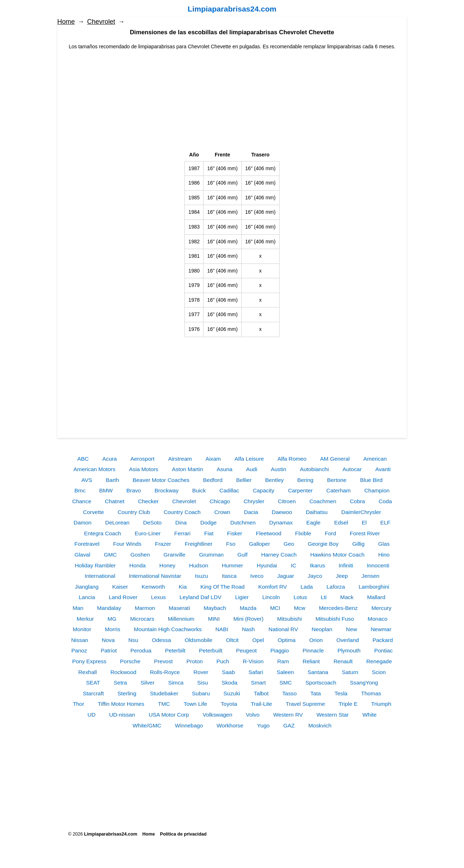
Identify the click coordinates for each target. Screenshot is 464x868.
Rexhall (87, 672)
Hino (384, 555)
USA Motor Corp (169, 715)
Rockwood (123, 672)
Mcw (300, 608)
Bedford (213, 480)
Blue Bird (371, 480)
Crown (222, 512)
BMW (106, 490)
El (364, 522)
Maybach (215, 608)
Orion (316, 640)
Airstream (180, 459)
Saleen (285, 672)
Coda (385, 501)
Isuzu (202, 576)
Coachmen (323, 501)
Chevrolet (101, 22)
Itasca (229, 576)
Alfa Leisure (249, 459)
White (369, 715)
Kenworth (153, 587)
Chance (82, 501)
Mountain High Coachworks (168, 629)
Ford (330, 533)
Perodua (141, 650)
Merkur (85, 619)
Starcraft (93, 693)
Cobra (357, 501)
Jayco (315, 576)
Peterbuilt (211, 650)
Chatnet (115, 501)
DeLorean (117, 522)
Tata (316, 693)
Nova (108, 640)
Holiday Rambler (95, 565)
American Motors (94, 469)
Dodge (208, 522)
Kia (183, 587)
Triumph (381, 704)
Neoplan (322, 629)
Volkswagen (218, 715)
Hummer (233, 565)
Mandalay (109, 608)
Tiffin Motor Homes (121, 704)
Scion (379, 672)
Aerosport (142, 459)
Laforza (336, 587)
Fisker (235, 533)
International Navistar (155, 576)
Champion (377, 490)
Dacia (251, 512)
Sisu (202, 683)
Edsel (341, 522)
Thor (79, 704)
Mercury (382, 608)
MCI (275, 608)
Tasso (289, 693)
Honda (137, 565)
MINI (214, 619)
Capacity (264, 490)
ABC (83, 459)
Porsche (130, 661)
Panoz (79, 650)
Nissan (79, 640)
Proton (195, 661)
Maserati (179, 608)
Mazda (248, 608)
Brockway (167, 490)
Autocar (352, 469)
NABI (222, 629)
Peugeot (246, 650)
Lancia (87, 597)
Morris (113, 629)
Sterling (127, 693)
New (351, 629)
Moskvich (320, 725)
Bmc (80, 490)
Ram (283, 661)
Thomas (371, 693)
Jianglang (87, 587)
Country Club (134, 512)
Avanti (383, 469)
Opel (258, 640)
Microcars (142, 619)
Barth (113, 480)
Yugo (263, 725)
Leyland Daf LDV (200, 597)
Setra (121, 683)
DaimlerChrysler (361, 512)
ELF (385, 522)
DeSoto (152, 522)
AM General (335, 459)
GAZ (289, 725)
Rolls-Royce (165, 672)
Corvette (93, 512)
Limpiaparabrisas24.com (232, 9)
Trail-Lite (261, 704)
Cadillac (229, 490)
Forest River (365, 533)
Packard (383, 640)
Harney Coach (279, 555)
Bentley (274, 480)
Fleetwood (269, 533)
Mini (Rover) (249, 619)
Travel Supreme (305, 704)
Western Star (333, 715)
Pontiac (383, 650)
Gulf (242, 555)
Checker (148, 501)
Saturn (350, 672)
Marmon (145, 608)
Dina (181, 522)
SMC (286, 683)
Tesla (341, 693)
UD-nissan (122, 715)
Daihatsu (317, 512)
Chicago (220, 501)
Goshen (140, 555)
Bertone (337, 480)
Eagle (313, 522)
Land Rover (123, 597)
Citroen (287, 501)
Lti (324, 597)
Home (66, 22)
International (100, 576)
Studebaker (164, 693)
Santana (318, 672)
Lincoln (271, 597)
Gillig (358, 544)
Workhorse (230, 725)
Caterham (339, 490)
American (375, 459)
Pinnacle (313, 650)
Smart (258, 683)
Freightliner (199, 544)
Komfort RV (273, 587)
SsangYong (364, 683)
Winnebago (189, 725)
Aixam (213, 459)
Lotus (300, 597)
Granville (175, 555)
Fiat (209, 533)
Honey (167, 565)
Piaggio (279, 650)
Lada (307, 587)
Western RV (288, 715)
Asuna (225, 469)
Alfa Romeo (292, 459)
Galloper (259, 544)
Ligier (242, 597)
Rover (201, 672)
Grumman (211, 555)
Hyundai (267, 565)
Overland (348, 640)
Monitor (82, 629)
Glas (384, 544)
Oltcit (232, 640)
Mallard (376, 597)
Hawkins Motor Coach (337, 555)
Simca (176, 683)
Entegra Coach (102, 533)
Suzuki (232, 693)
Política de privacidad (183, 834)
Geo (289, 544)
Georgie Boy (323, 544)
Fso (231, 544)
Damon (82, 522)
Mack (347, 597)
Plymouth (349, 650)
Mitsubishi (289, 619)
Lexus (158, 597)
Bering (305, 480)
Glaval (82, 555)
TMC (164, 704)
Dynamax (281, 522)
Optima (287, 640)
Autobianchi (314, 469)
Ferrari (182, 533)
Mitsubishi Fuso (335, 619)
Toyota (229, 704)
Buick (199, 490)
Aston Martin (187, 469)
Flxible (303, 533)
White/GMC (147, 725)
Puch (223, 661)
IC (293, 565)
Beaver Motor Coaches (161, 480)
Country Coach (182, 512)
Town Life (195, 704)
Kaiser (120, 587)
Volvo (253, 715)
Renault (343, 661)
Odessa (162, 640)
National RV (283, 629)
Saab (228, 672)
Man (78, 608)
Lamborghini (374, 587)
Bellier (244, 480)
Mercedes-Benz (338, 608)
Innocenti (378, 565)
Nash (248, 629)
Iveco (257, 576)
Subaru (201, 693)
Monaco (377, 619)
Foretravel (87, 544)
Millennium (181, 619)
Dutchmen (243, 522)
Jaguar (285, 576)
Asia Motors (144, 469)
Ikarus (317, 565)
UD (92, 715)
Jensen (370, 576)
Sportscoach (321, 683)
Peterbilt (175, 650)
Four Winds (127, 544)
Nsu (133, 640)
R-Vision (253, 661)
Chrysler (254, 501)
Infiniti (346, 565)
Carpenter (300, 490)
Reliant (311, 661)
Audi (252, 469)
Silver (147, 683)
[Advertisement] (232, 101)
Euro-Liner (148, 533)
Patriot (108, 650)
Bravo (134, 490)
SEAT (93, 683)
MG (112, 619)
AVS (87, 480)
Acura (110, 459)
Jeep (342, 576)
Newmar (381, 629)
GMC (110, 555)
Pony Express (89, 661)
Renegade (379, 661)
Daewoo (282, 512)
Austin (279, 469)
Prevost (163, 661)
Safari (256, 672)
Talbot (261, 693)
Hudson (199, 565)
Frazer (163, 544)
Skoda (229, 683)
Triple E (348, 704)
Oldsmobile (198, 640)
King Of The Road (222, 587)
